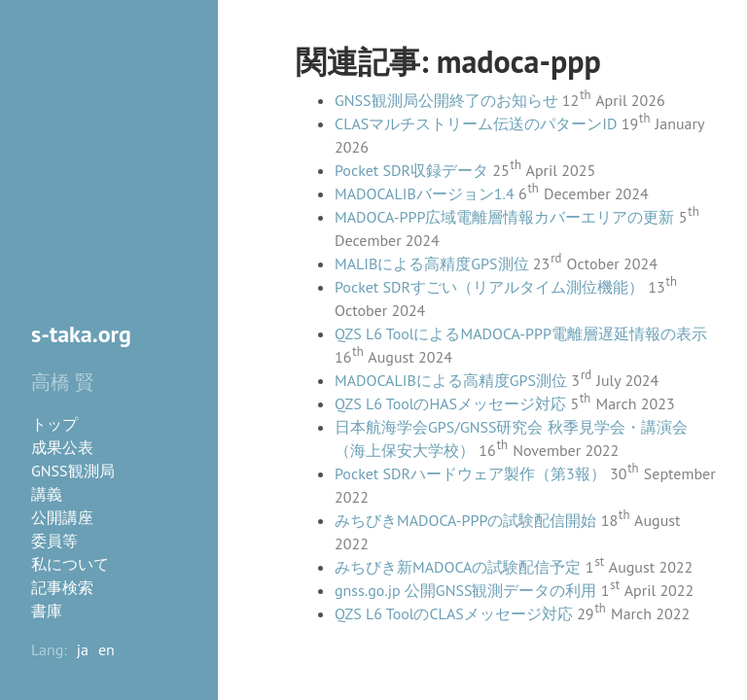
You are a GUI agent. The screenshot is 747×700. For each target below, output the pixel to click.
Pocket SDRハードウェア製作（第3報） (470, 473)
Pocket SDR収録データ (411, 170)
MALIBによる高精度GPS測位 (432, 263)
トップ (54, 424)
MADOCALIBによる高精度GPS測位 (451, 380)
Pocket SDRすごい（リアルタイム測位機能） (489, 287)
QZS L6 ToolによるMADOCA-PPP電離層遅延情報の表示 (521, 333)
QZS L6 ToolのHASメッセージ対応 (450, 403)
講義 (47, 494)
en (107, 649)
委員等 (54, 541)
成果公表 (62, 447)
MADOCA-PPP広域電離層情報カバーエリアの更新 (504, 217)
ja (83, 649)
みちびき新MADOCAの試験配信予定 (458, 567)
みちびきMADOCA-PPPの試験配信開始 (465, 520)
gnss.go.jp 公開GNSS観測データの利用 (465, 590)
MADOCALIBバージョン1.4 (425, 193)
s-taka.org (81, 334)
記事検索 (62, 587)
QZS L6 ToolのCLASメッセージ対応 (454, 613)
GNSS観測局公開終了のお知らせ (446, 100)
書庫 (47, 611)
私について (70, 564)
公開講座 (62, 517)
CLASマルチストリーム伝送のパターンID (476, 123)
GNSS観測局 (73, 471)
